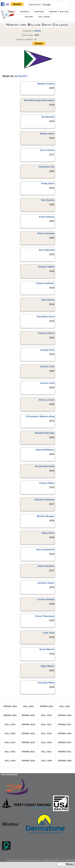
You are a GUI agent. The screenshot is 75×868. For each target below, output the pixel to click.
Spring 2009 (65, 761)
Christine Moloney (44, 500)
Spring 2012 (28, 752)
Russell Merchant (45, 466)
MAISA (38, 31)
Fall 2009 (47, 761)
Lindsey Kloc (47, 350)
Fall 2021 (65, 706)
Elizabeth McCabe (44, 433)
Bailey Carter (47, 134)
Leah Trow (49, 633)
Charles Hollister (45, 283)
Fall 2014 (10, 743)
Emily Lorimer (47, 400)
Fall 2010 (10, 761)
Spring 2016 (28, 734)
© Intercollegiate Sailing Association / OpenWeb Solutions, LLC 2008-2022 (41, 860)
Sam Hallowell (47, 250)
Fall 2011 (47, 752)
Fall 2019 (47, 715)
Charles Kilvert (46, 333)
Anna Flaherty (47, 217)
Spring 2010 (28, 761)
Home (11, 12)
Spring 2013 (65, 743)
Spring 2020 (28, 715)
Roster (29, 17)
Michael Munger (46, 516)
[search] (45, 5)
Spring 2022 (47, 706)
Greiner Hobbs (46, 267)
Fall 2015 (47, 734)
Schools (25, 12)
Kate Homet (48, 300)
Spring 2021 (10, 715)
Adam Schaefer (46, 566)
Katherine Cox (46, 167)
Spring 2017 (21, 76)
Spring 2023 (10, 706)
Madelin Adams (46, 84)
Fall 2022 (28, 706)
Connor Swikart (46, 599)
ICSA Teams (44, 17)
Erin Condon (47, 150)
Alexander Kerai (45, 317)
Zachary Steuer (46, 583)
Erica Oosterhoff (45, 549)
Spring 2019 (65, 715)
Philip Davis (48, 183)
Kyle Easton (48, 200)
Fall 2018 (10, 725)
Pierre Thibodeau (45, 616)
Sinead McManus (45, 450)
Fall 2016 (10, 734)
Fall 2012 (10, 752)
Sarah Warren (47, 649)
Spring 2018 (28, 725)
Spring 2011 (65, 752)
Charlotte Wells (46, 683)
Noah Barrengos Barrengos (39, 100)
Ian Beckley (48, 117)
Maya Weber (48, 666)
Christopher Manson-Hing (40, 416)
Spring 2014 (28, 743)
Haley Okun (48, 533)
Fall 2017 (47, 725)
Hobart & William (59, 12)
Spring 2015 (65, 734)
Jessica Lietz (47, 366)
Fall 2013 (47, 743)
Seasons (39, 12)
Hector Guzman (46, 233)
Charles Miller (47, 483)
